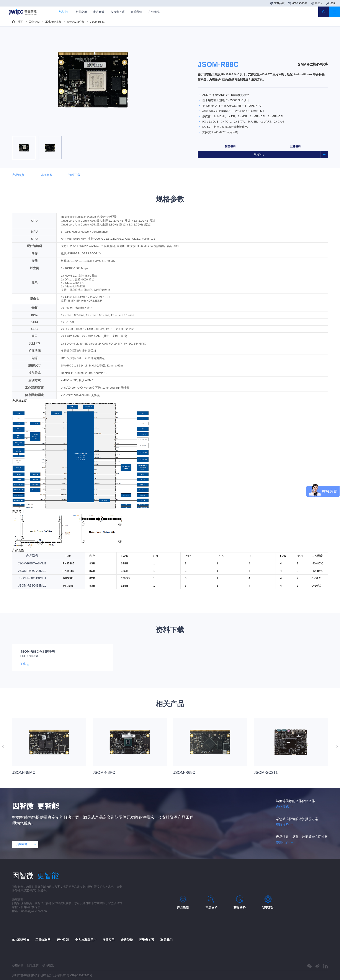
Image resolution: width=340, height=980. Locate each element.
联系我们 (136, 12)
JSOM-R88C (97, 22)
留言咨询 (230, 146)
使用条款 (18, 966)
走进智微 (99, 12)
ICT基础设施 (21, 940)
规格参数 (46, 175)
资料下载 (77, 175)
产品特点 (18, 175)
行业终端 (63, 940)
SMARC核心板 (76, 22)
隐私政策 (33, 966)
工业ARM (34, 22)
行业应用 (81, 12)
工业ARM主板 (53, 22)
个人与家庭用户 (86, 940)
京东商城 (277, 3)
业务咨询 (295, 146)
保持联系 (48, 966)
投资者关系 (118, 12)
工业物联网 (43, 940)
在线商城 (154, 12)
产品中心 (64, 12)
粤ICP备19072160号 (79, 975)
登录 (331, 3)
